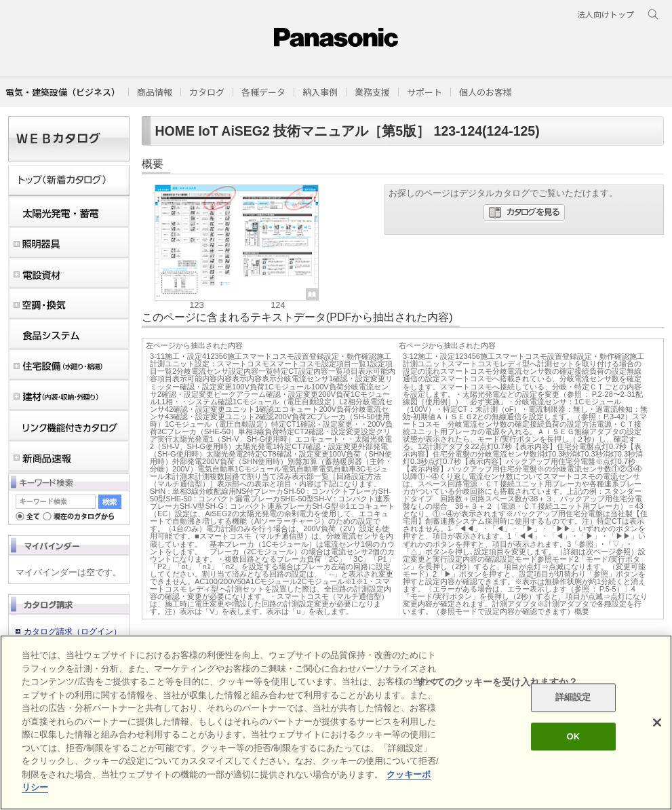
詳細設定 (573, 698)
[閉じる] (657, 722)
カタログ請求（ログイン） (73, 632)
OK (573, 736)
